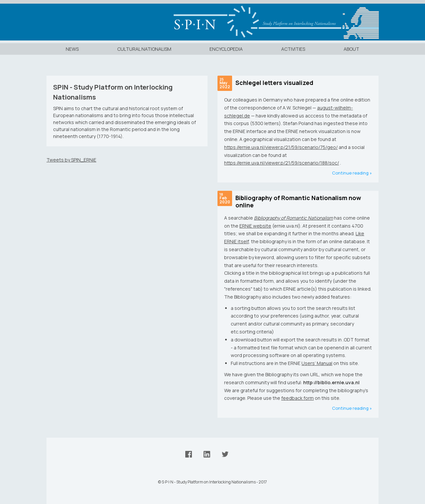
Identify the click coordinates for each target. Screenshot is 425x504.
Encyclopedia (226, 49)
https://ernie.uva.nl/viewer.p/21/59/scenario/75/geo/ (281, 147)
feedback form (297, 398)
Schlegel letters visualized (274, 83)
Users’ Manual (317, 363)
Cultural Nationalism (144, 49)
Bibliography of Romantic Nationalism (294, 218)
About (351, 49)
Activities (293, 49)
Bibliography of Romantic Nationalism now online (298, 202)
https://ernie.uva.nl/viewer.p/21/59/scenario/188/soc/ (282, 163)
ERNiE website (255, 226)
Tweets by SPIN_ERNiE (71, 160)
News (72, 49)
